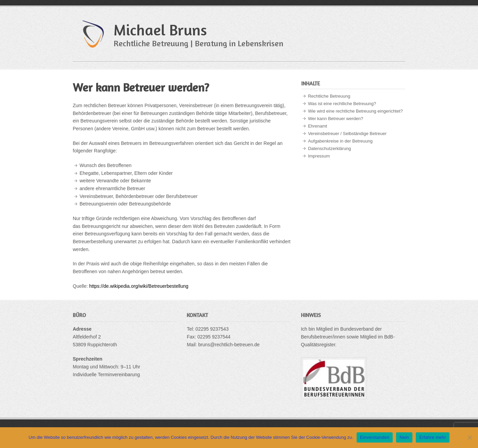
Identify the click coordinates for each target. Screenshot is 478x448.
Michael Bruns (160, 30)
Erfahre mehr (433, 437)
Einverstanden (375, 437)
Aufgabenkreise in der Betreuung (340, 141)
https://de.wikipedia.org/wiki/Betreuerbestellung (139, 286)
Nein (404, 437)
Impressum (319, 156)
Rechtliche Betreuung (329, 96)
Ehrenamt (318, 126)
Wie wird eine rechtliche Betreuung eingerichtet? (355, 111)
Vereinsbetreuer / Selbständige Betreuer (347, 134)
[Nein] (470, 437)
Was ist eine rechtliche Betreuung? (342, 104)
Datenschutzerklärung (329, 148)
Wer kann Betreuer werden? (336, 119)
